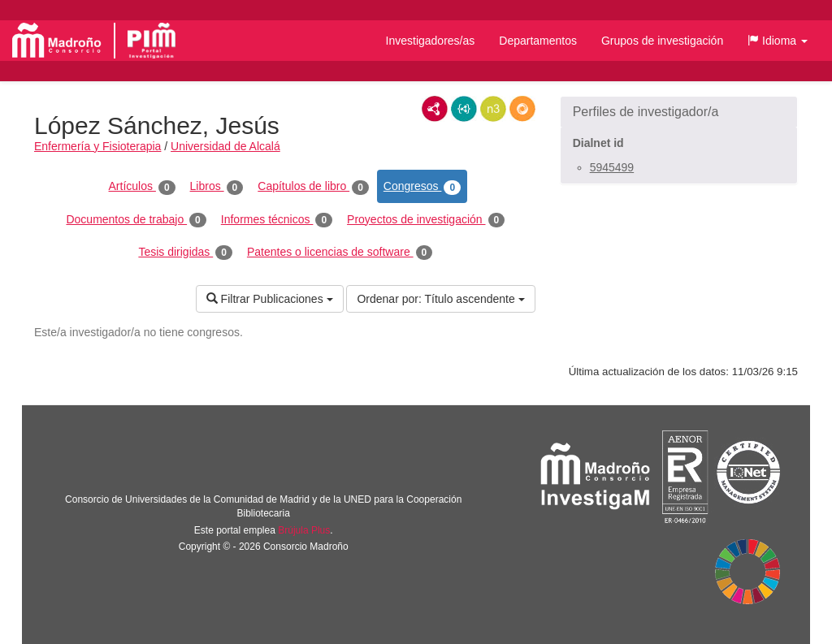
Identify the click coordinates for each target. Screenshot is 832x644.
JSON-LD (464, 109)
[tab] (679, 112)
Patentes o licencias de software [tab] (340, 253)
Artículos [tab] (142, 187)
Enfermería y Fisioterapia (97, 146)
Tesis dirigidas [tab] (185, 253)
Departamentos (538, 41)
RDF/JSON (522, 109)
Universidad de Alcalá (225, 146)
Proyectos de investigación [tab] (426, 220)
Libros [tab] (217, 187)
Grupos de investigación (662, 41)
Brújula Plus (304, 530)
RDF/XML (435, 109)
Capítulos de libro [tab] (313, 187)
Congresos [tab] (422, 187)
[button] (778, 41)
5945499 (612, 167)
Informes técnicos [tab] (277, 220)
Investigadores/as (431, 41)
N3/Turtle (493, 109)
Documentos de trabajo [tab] (136, 220)
